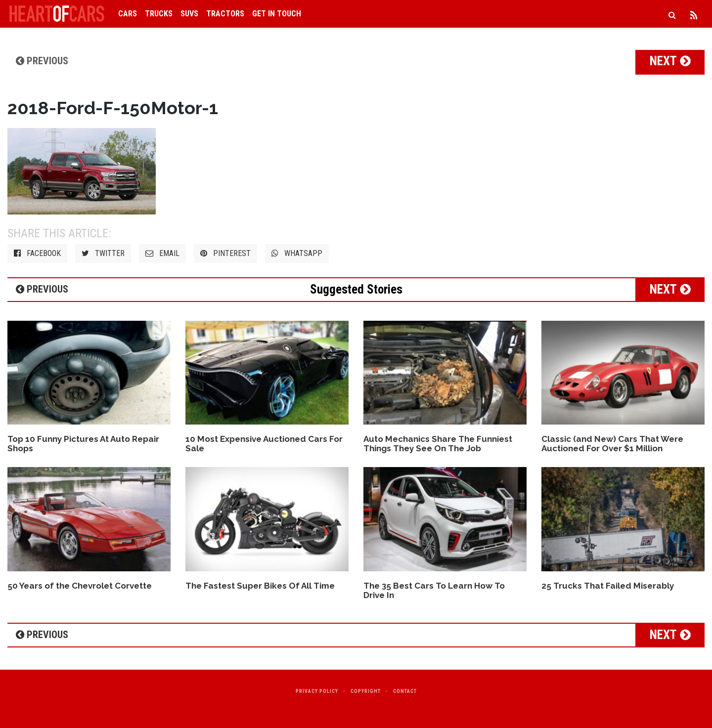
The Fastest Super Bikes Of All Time (260, 586)
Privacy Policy (317, 691)
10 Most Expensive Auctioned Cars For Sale (264, 444)
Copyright (366, 691)
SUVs (189, 14)
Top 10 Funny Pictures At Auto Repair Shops (83, 444)
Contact (405, 691)
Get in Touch (277, 14)
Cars (128, 14)
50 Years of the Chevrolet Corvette (80, 586)
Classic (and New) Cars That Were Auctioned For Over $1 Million (612, 444)
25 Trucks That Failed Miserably (608, 586)
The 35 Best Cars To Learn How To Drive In (434, 590)
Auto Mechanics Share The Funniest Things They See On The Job (438, 444)
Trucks (159, 14)
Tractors (225, 14)
